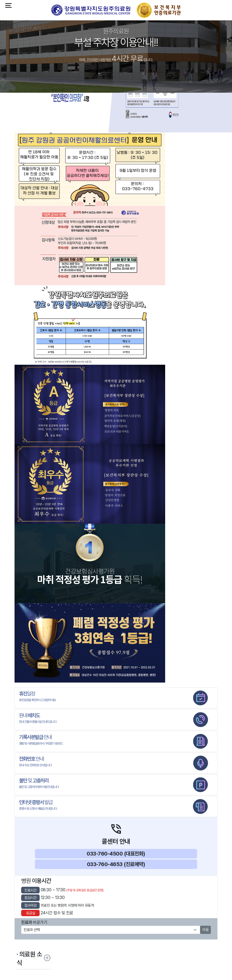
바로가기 (34, 922)
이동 (205, 930)
